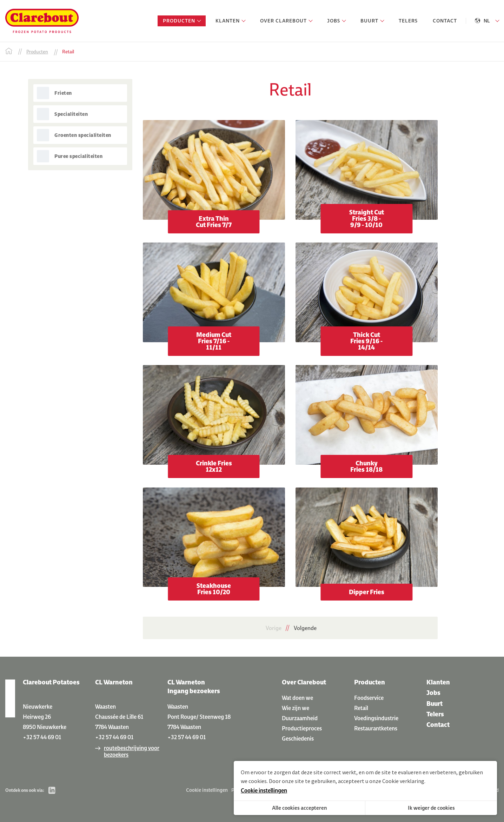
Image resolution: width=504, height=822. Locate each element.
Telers (435, 714)
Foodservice (369, 698)
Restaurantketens (376, 728)
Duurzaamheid (300, 718)
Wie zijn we (296, 708)
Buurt (435, 704)
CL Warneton (114, 682)
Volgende (305, 628)
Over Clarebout (304, 682)
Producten (370, 682)
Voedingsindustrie (376, 718)
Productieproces (302, 728)
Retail (361, 708)
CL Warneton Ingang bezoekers (194, 687)
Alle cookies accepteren (300, 808)
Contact (438, 725)
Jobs (433, 693)
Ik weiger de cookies (431, 808)
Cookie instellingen (207, 790)
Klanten (438, 682)
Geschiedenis (298, 738)
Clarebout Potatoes (51, 682)
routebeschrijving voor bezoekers (132, 751)
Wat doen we (297, 698)
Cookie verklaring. (404, 781)
